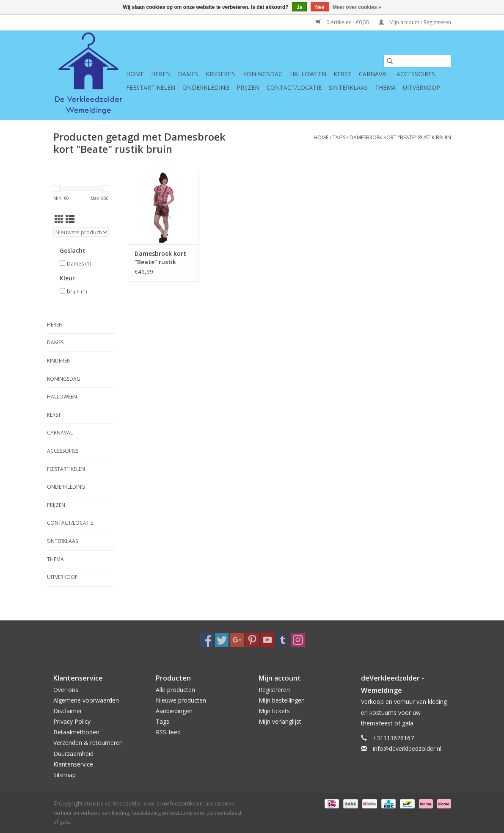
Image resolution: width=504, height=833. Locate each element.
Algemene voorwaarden (86, 700)
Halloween (308, 74)
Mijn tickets (274, 711)
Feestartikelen (151, 87)
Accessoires (416, 74)
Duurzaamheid (73, 754)
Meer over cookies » (357, 7)
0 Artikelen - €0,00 (343, 22)
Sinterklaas (348, 87)
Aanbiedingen (174, 711)
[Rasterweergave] (59, 219)
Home (135, 74)
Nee (320, 7)
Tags (339, 137)
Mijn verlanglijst (280, 721)
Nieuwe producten (181, 700)
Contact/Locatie (294, 87)
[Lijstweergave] (70, 219)
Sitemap (65, 775)
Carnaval (374, 74)
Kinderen (221, 74)
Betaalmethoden (76, 732)
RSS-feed (168, 732)
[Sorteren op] (81, 232)
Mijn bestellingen (282, 700)
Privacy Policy (72, 721)
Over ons (66, 690)
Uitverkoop (421, 87)
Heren (161, 74)
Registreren (274, 690)
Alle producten (175, 690)
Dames (188, 74)
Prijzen (248, 87)
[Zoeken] (417, 61)
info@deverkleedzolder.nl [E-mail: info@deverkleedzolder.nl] (407, 749)
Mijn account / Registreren (415, 22)
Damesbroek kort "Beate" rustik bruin (400, 137)
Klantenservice (73, 764)
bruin (77, 292)
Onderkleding (206, 87)
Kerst (343, 74)
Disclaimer (68, 711)
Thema (385, 87)
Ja (299, 7)
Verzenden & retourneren (88, 743)
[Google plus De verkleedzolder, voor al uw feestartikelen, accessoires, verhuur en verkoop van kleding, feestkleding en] (237, 640)
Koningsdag (263, 74)
